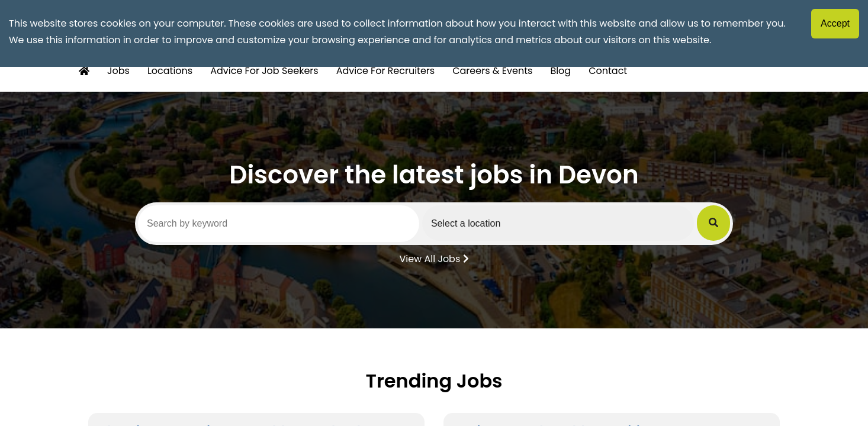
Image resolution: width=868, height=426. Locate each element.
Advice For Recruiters (386, 71)
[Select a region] (558, 223)
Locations (170, 71)
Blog (560, 71)
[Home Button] (84, 71)
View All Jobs (434, 258)
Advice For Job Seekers (264, 71)
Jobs (118, 71)
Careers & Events (492, 71)
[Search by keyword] (279, 224)
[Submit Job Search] (713, 223)
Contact (608, 71)
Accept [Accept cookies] (835, 23)
